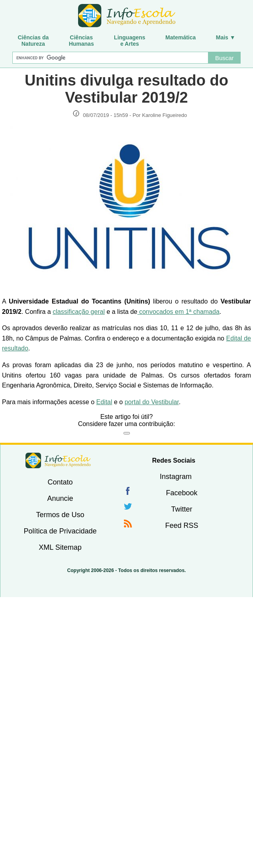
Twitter (181, 509)
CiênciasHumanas (81, 41)
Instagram (176, 477)
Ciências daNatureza (33, 41)
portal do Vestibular (152, 402)
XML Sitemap (60, 547)
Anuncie (60, 498)
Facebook (181, 493)
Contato (60, 482)
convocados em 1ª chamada (178, 312)
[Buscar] (110, 58)
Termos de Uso (60, 515)
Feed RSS (181, 525)
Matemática (180, 37)
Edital (104, 402)
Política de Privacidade (60, 531)
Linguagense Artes (130, 41)
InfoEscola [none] (58, 460)
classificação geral (79, 312)
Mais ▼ (226, 37)
